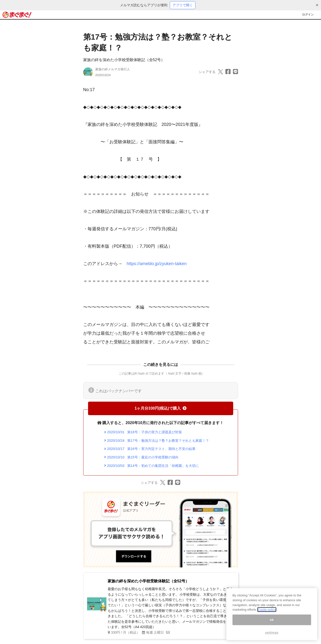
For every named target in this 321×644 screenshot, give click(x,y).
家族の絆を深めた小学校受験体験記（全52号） (124, 60)
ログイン (308, 14)
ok (272, 620)
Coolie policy (267, 610)
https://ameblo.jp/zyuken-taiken (157, 264)
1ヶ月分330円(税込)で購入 (160, 408)
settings (272, 633)
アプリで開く (183, 5)
